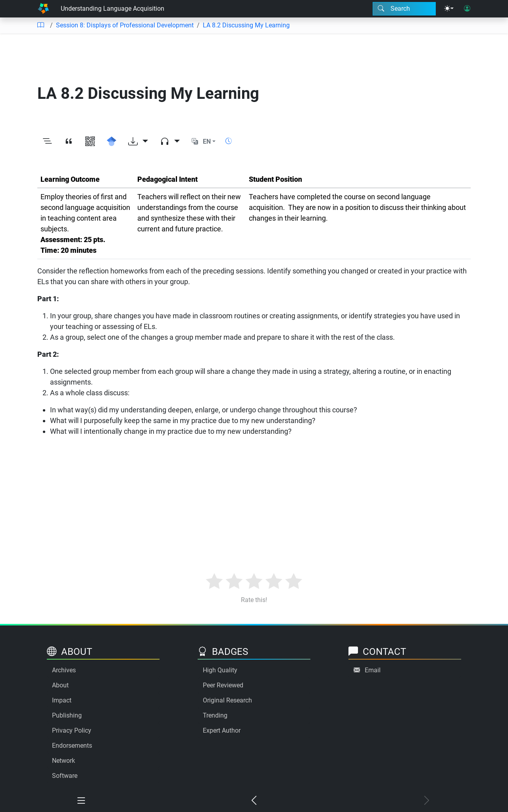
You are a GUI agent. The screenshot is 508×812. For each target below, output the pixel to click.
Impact (62, 700)
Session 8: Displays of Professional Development (125, 25)
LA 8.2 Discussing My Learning (246, 25)
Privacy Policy (72, 730)
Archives (64, 670)
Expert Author (222, 730)
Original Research (227, 700)
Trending (215, 715)
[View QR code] (90, 142)
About (60, 685)
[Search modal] (404, 9)
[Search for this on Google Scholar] (112, 142)
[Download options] (138, 142)
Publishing (67, 715)
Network (63, 761)
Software (65, 776)
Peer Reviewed (223, 685)
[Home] (43, 9)
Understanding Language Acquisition (113, 9)
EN (207, 141)
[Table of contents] (40, 25)
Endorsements (72, 746)
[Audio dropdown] (170, 142)
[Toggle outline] (47, 142)
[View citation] (69, 142)
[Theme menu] (449, 9)
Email (373, 670)
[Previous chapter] (254, 801)
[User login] (467, 9)
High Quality (220, 670)
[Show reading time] (229, 141)
